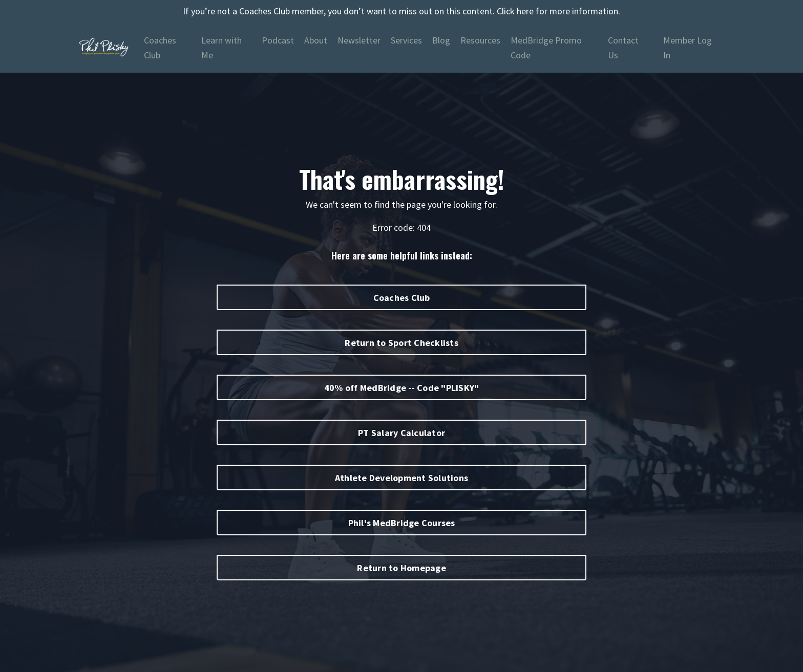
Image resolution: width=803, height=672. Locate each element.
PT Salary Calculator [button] (401, 433)
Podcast (278, 40)
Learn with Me (221, 48)
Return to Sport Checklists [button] (401, 343)
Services (406, 40)
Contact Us (623, 48)
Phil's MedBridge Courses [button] (402, 523)
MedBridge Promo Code (546, 48)
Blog (441, 40)
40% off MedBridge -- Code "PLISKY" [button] (402, 388)
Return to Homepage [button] (401, 568)
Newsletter (359, 40)
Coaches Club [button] (402, 298)
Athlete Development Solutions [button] (401, 478)
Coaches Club (160, 48)
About (316, 40)
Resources (480, 40)
